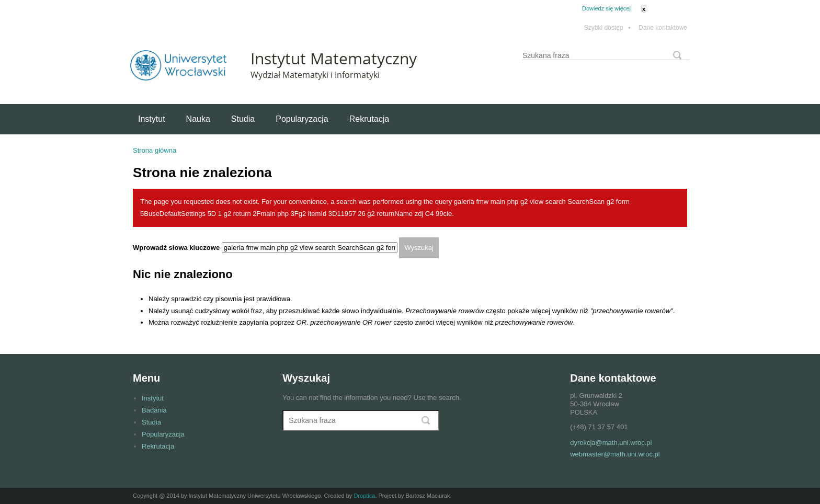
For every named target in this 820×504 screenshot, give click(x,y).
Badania (154, 410)
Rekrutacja (369, 119)
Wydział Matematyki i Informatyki (315, 75)
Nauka (198, 119)
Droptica (364, 496)
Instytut (152, 119)
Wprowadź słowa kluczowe (177, 248)
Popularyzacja (302, 119)
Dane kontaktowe (663, 28)
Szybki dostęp (607, 28)
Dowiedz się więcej (606, 8)
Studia (243, 119)
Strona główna (155, 150)
